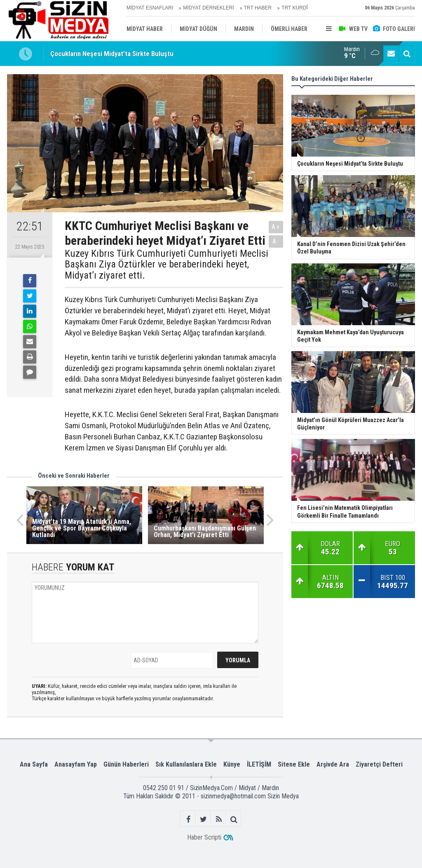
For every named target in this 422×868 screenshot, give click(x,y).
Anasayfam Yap (76, 764)
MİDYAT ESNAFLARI (150, 8)
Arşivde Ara (333, 764)
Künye (232, 764)
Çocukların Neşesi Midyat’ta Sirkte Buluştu (112, 54)
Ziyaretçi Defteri (379, 764)
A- (276, 241)
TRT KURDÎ (295, 8)
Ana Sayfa (34, 764)
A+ (276, 227)
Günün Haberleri (126, 764)
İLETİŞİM (259, 764)
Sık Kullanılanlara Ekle (186, 764)
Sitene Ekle (294, 764)
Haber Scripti (204, 837)
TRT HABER (258, 8)
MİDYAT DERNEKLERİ (208, 8)
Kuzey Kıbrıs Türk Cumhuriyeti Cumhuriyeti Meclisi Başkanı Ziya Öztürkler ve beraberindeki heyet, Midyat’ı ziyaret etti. (166, 264)
